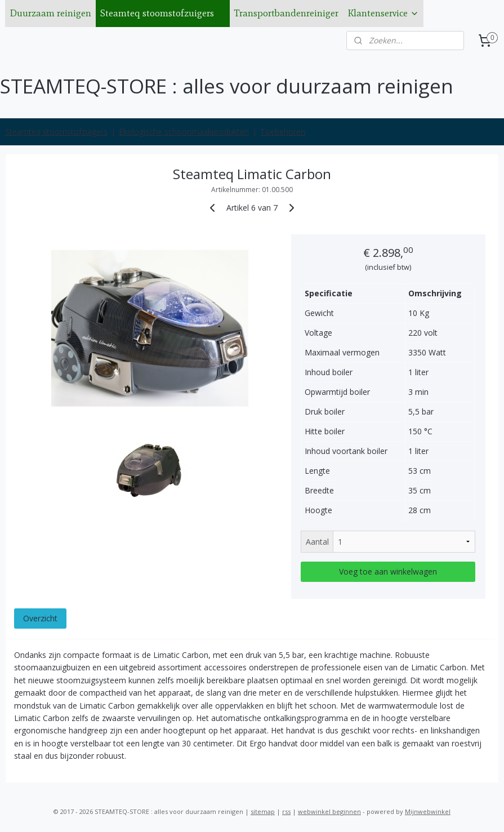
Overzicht (40, 618)
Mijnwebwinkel (428, 811)
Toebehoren (283, 132)
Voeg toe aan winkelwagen (388, 571)
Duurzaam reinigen (50, 13)
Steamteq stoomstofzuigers (163, 13)
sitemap (263, 811)
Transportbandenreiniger (286, 13)
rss (286, 811)
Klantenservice (383, 13)
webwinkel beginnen (329, 811)
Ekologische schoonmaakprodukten (184, 132)
